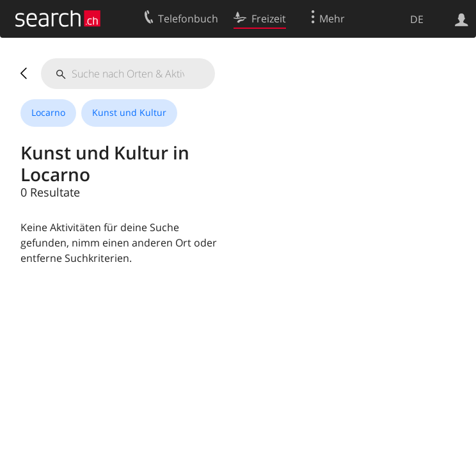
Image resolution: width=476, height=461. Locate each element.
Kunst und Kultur (129, 112)
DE (417, 19)
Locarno (48, 112)
